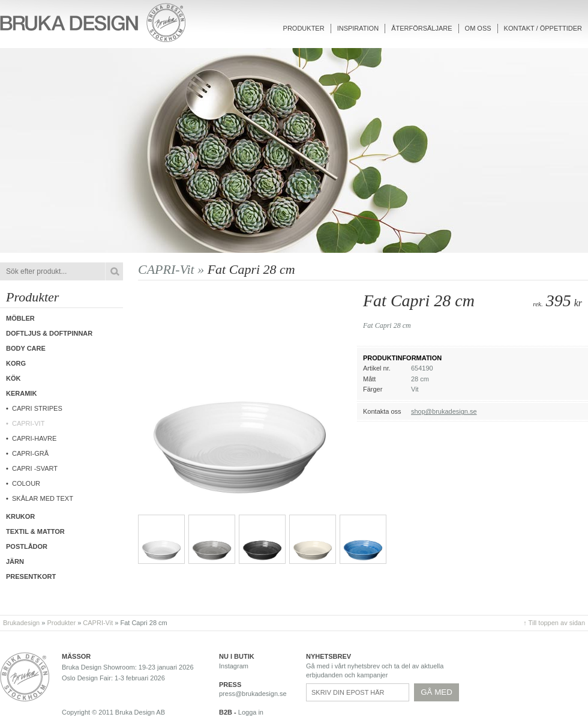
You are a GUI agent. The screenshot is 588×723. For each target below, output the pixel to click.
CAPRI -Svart (35, 468)
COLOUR (26, 483)
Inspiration (358, 28)
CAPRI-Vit (28, 423)
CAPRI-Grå (30, 453)
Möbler (20, 318)
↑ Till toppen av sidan (554, 623)
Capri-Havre (34, 438)
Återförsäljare (421, 28)
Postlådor (27, 546)
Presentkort (31, 576)
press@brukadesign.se (253, 694)
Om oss (478, 28)
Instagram (234, 666)
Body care (26, 348)
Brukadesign (21, 623)
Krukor (20, 516)
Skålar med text (43, 498)
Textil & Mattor (35, 531)
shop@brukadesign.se (444, 411)
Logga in (251, 712)
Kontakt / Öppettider (543, 28)
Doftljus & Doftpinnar (49, 333)
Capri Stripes (37, 408)
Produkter (304, 28)
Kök (13, 378)
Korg (16, 363)
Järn (15, 561)
